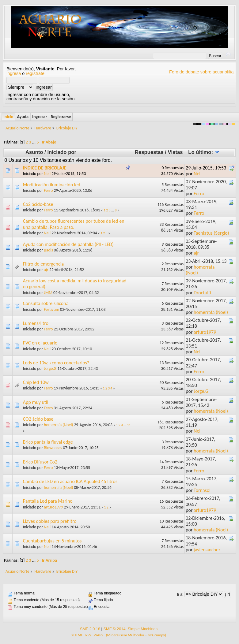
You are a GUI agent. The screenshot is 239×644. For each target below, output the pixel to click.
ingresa (14, 73)
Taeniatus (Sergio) (211, 233)
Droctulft (203, 293)
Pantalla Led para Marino (48, 501)
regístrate (35, 73)
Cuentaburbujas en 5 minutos (52, 541)
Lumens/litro (36, 323)
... (34, 142)
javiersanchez (207, 550)
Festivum (51, 309)
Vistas (175, 152)
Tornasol (202, 490)
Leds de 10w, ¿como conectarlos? (56, 363)
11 (129, 425)
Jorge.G (50, 369)
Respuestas (149, 152)
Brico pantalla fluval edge (48, 442)
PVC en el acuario (40, 343)
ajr (196, 253)
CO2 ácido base (38, 419)
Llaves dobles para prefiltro (50, 521)
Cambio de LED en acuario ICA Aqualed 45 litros (70, 481)
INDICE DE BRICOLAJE (45, 168)
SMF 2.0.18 (90, 629)
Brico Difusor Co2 (40, 462)
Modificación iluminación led (52, 185)
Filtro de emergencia (43, 264)
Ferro (48, 190)
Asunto (34, 152)
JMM (48, 293)
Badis (48, 250)
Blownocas (53, 448)
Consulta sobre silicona (46, 303)
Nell (47, 174)
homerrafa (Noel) (211, 312)
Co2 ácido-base (38, 204)
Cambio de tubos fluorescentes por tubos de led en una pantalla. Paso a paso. (74, 224)
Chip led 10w (36, 382)
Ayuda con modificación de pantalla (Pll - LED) (68, 244)
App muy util (36, 402)
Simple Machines (143, 629)
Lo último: (204, 152)
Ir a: (180, 594)
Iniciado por (62, 152)
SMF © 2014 (114, 629)
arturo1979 (205, 332)
